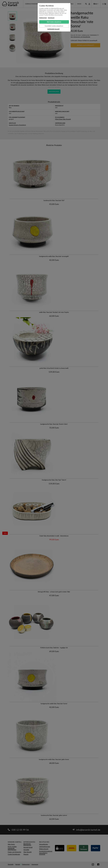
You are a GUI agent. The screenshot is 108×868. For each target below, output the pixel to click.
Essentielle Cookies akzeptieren (54, 26)
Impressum (51, 18)
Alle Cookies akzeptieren (54, 22)
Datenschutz (43, 18)
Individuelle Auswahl (53, 29)
